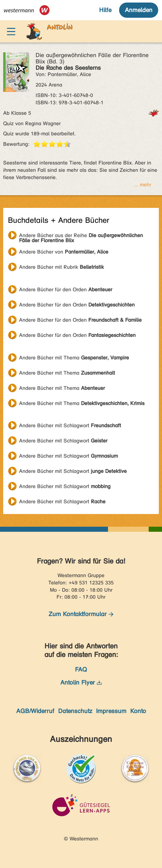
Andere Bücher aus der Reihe (81, 236)
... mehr (143, 185)
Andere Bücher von (64, 252)
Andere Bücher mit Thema (74, 358)
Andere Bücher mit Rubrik (61, 267)
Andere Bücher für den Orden (66, 289)
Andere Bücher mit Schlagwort (70, 425)
